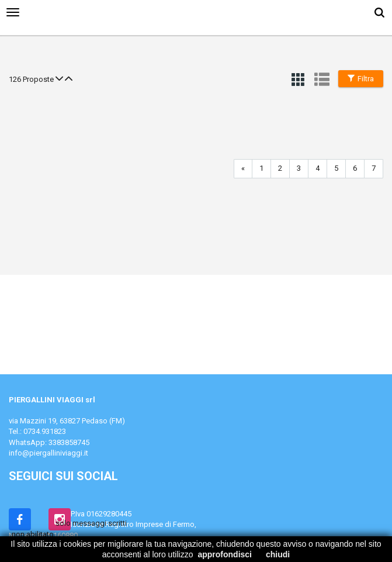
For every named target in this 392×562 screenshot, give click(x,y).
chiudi (278, 554)
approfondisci (225, 554)
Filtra (361, 79)
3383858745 (69, 442)
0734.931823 (45, 431)
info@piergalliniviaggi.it (48, 453)
